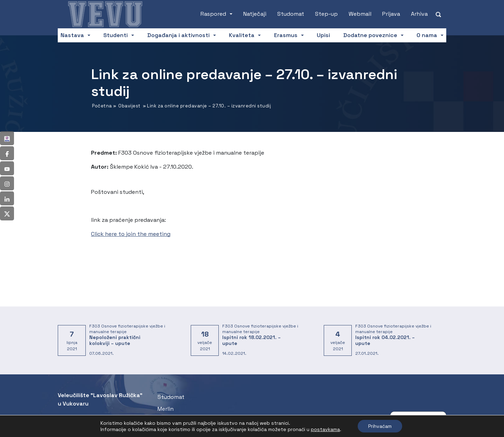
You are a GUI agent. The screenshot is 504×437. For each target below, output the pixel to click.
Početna (102, 106)
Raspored (213, 14)
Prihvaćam (380, 426)
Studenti (115, 35)
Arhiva (419, 14)
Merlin (166, 409)
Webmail (360, 14)
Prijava (391, 14)
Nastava (72, 35)
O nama (427, 35)
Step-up (326, 14)
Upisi (323, 35)
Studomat (291, 14)
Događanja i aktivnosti (178, 35)
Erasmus (286, 35)
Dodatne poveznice (370, 35)
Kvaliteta (242, 35)
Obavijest (129, 106)
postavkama (325, 429)
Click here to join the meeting (131, 234)
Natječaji (255, 14)
